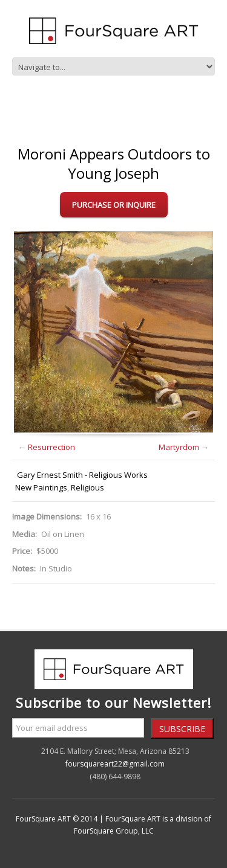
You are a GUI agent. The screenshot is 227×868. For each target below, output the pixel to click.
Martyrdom (179, 447)
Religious (87, 487)
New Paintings (41, 487)
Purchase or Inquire (114, 205)
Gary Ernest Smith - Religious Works (82, 475)
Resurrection (51, 447)
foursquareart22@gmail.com (115, 764)
